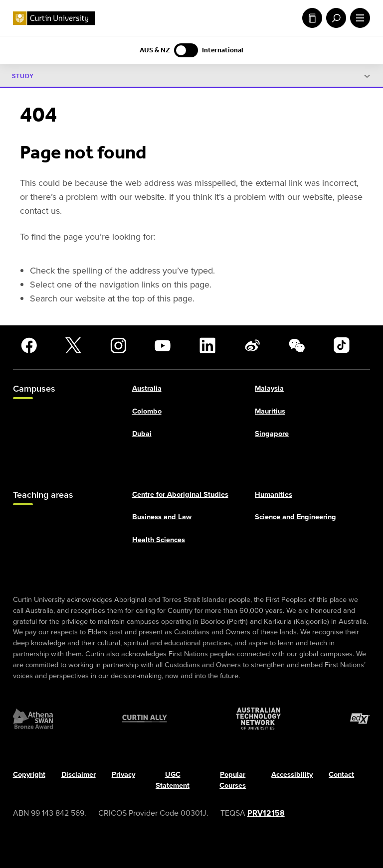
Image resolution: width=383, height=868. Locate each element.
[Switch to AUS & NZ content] (186, 50)
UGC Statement (173, 780)
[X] (73, 345)
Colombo (147, 411)
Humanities (274, 494)
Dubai (142, 434)
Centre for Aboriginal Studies (180, 494)
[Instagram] (118, 345)
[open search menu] (334, 18)
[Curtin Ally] (145, 719)
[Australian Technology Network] (258, 719)
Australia (147, 388)
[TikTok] (342, 345)
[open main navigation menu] (358, 18)
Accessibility (292, 775)
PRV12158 (266, 813)
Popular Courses (233, 780)
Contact (341, 775)
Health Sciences (159, 540)
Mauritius (270, 411)
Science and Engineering (295, 517)
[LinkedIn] (207, 345)
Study (312, 18)
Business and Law (162, 517)
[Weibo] (252, 345)
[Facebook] (29, 345)
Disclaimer (79, 775)
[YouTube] (163, 345)
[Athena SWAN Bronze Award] (33, 719)
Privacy (123, 775)
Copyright (29, 775)
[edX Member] (360, 719)
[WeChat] (297, 345)
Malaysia (269, 388)
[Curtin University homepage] (54, 18)
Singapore (272, 434)
